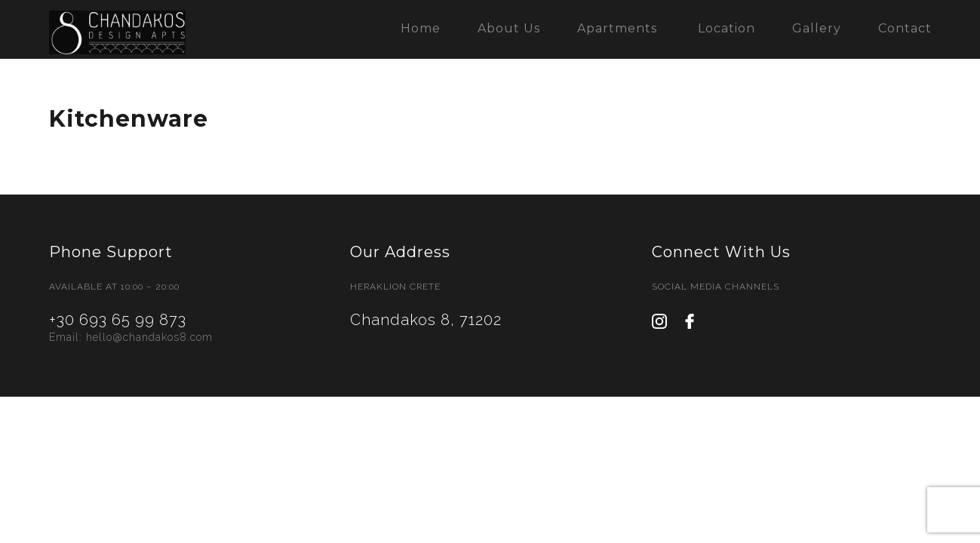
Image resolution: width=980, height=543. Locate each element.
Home (421, 28)
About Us (509, 28)
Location (727, 28)
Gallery (817, 28)
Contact (905, 28)
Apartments (617, 28)
